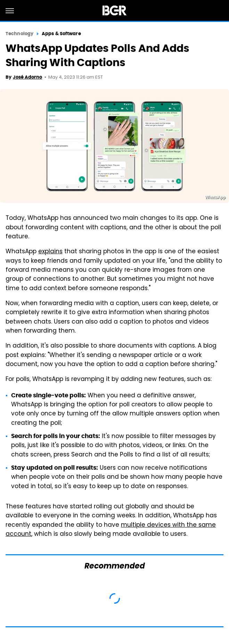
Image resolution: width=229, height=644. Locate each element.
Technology (19, 34)
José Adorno (27, 77)
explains (50, 252)
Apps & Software (61, 34)
